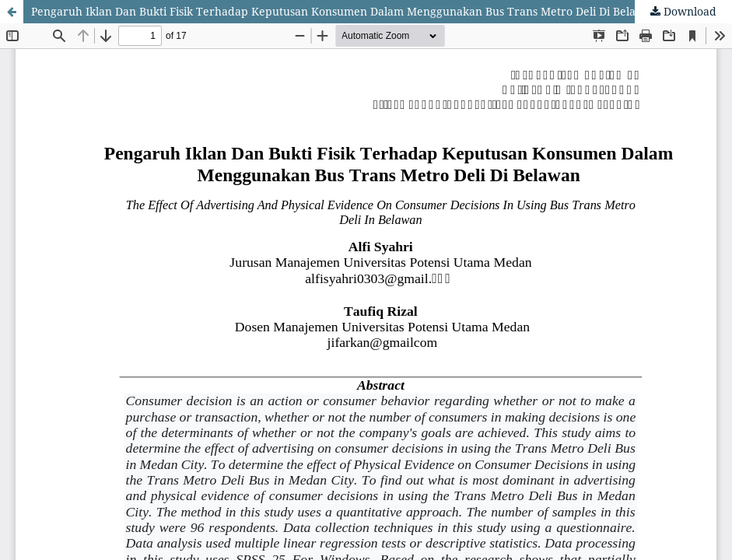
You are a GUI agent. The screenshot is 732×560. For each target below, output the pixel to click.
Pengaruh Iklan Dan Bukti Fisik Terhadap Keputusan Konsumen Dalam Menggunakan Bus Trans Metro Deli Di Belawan (345, 11)
